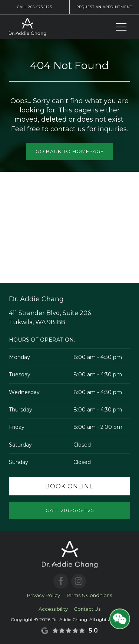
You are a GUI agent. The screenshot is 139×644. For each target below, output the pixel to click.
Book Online (69, 486)
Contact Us (87, 609)
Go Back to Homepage (70, 151)
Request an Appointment (104, 7)
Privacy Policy (44, 595)
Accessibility (53, 609)
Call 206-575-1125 (35, 7)
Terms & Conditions (89, 595)
